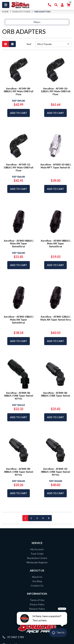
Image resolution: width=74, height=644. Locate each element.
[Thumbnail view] (6, 44)
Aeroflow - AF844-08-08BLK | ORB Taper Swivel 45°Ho (19, 472)
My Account (37, 549)
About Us (37, 577)
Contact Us (37, 586)
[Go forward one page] (49, 518)
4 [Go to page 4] (43, 518)
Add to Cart (19, 113)
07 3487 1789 (16, 637)
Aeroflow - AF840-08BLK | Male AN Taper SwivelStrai (55, 244)
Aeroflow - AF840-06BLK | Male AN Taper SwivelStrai (19, 244)
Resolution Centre (37, 558)
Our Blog (37, 581)
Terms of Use (37, 600)
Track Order (37, 554)
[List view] (12, 44)
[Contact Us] (50, 5)
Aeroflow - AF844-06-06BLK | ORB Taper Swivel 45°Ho (19, 396)
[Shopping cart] (69, 5)
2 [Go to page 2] (31, 518)
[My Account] (62, 5)
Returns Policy (37, 609)
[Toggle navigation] (6, 5)
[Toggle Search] (56, 5)
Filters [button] (37, 22)
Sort (29, 44)
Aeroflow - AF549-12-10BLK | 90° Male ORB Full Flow (18, 167)
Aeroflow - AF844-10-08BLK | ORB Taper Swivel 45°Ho (55, 472)
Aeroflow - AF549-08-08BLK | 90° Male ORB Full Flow (18, 91)
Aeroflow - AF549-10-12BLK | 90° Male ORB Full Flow (56, 91)
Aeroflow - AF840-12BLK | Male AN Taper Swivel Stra (56, 318)
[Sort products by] (53, 44)
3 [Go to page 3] (37, 518)
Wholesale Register (37, 562)
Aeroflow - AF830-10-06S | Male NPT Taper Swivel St (55, 166)
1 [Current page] (25, 518)
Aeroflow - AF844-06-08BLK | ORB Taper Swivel (55, 394)
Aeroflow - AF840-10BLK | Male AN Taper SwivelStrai (19, 320)
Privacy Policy (37, 604)
